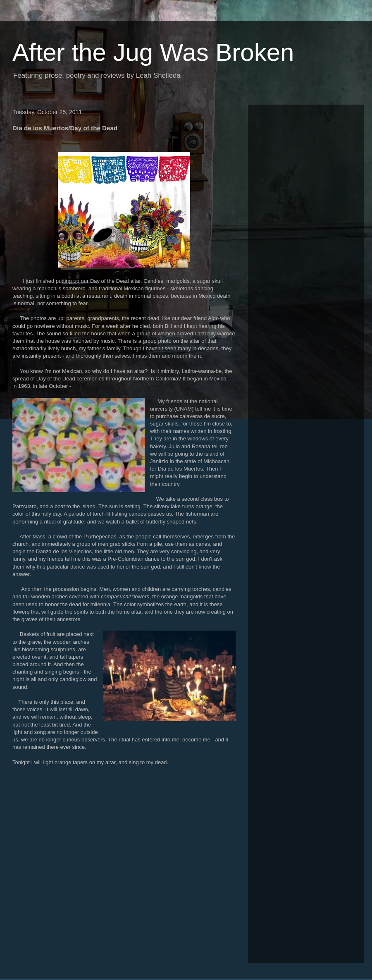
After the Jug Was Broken (153, 52)
